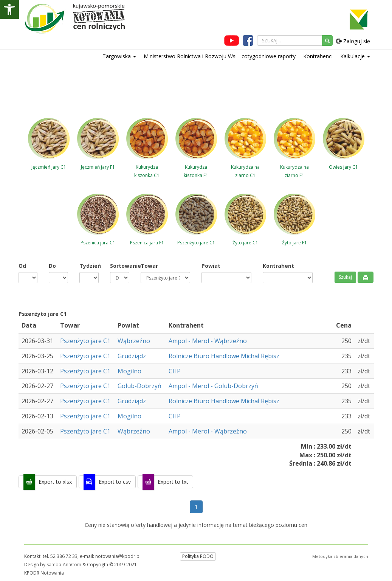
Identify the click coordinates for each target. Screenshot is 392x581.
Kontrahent (278, 266)
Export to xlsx (55, 482)
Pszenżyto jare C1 (85, 341)
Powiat (211, 266)
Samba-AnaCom (64, 565)
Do (52, 266)
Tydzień (89, 266)
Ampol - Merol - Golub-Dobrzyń (213, 386)
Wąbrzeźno (134, 341)
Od (22, 266)
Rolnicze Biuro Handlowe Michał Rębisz (224, 356)
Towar (149, 266)
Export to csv (115, 482)
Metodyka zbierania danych (340, 556)
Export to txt (173, 482)
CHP (175, 371)
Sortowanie (120, 266)
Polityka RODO (198, 556)
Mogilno (129, 371)
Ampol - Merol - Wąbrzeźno (208, 341)
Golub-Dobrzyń (139, 386)
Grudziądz (132, 356)
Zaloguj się (353, 41)
